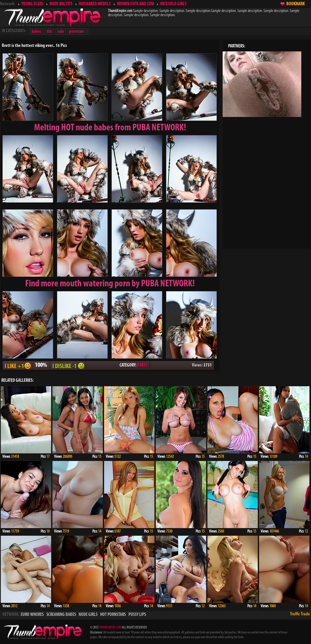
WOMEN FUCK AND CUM (135, 4)
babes (36, 32)
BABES (142, 365)
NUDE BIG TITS (61, 4)
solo (61, 32)
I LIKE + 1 (17, 365)
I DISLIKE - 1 (68, 365)
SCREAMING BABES (61, 615)
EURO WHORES (32, 615)
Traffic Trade (300, 614)
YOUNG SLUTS (32, 4)
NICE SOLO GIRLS (173, 4)
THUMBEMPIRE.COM (110, 628)
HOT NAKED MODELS (95, 4)
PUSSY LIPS (137, 615)
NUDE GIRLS (88, 615)
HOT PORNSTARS (113, 615)
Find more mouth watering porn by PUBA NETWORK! (110, 284)
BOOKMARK (296, 4)
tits (49, 32)
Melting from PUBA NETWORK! (110, 128)
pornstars (77, 32)
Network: (8, 4)
